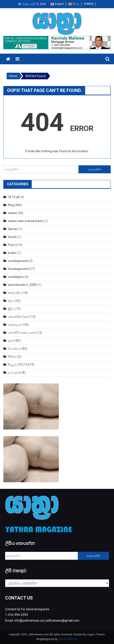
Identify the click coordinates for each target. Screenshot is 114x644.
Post (11, 245)
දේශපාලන (15, 325)
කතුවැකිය (15, 293)
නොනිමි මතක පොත (22, 333)
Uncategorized (18, 269)
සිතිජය (12, 357)
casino (12, 213)
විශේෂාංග (14, 349)
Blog (11, 205)
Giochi (12, 237)
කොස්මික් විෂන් (18, 317)
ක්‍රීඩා (11, 309)
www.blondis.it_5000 (22, 285)
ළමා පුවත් (14, 373)
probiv (12, 253)
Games (13, 229)
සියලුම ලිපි (15, 365)
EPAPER (89, 4)
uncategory (16, 277)
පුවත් (11, 341)
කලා (11, 301)
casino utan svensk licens (25, 221)
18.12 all (14, 197)
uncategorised (18, 261)
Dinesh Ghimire (68, 639)
